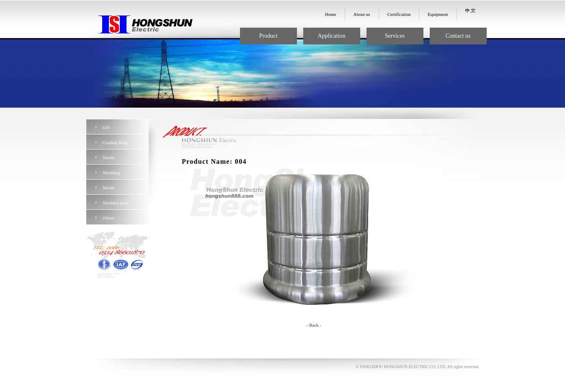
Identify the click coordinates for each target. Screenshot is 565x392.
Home (331, 14)
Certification (399, 14)
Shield (108, 157)
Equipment (438, 14)
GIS (106, 127)
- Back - (314, 325)
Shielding (111, 173)
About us (362, 14)
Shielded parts (116, 203)
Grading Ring (115, 142)
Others (109, 218)
